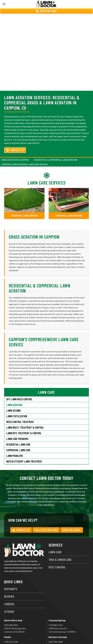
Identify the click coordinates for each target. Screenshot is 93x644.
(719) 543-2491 (11, 627)
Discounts (11, 574)
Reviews (9, 582)
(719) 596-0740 (56, 610)
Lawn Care (55, 537)
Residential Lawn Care (18, 430)
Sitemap (9, 597)
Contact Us (15, 135)
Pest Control (57, 552)
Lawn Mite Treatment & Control (24, 418)
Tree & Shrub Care (60, 545)
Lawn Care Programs (17, 424)
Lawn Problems (15, 441)
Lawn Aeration (14, 390)
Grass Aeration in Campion (15, 145)
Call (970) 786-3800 (46, 515)
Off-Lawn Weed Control (19, 384)
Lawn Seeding (14, 396)
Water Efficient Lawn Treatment (24, 447)
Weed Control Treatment (20, 407)
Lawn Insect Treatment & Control (25, 413)
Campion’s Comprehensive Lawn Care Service (25, 149)
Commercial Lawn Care (18, 435)
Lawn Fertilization (17, 401)
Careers (9, 589)
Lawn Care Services (47, 168)
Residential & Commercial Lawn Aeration (56, 145)
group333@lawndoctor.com (62, 637)
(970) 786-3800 (56, 627)
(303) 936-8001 (11, 610)
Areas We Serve (72, 515)
